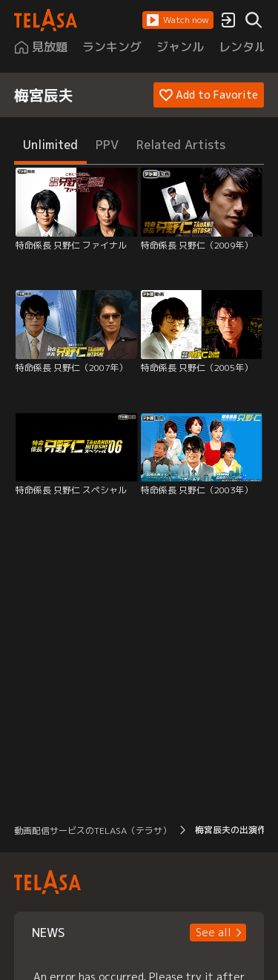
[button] (178, 20)
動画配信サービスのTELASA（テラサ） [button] (93, 831)
